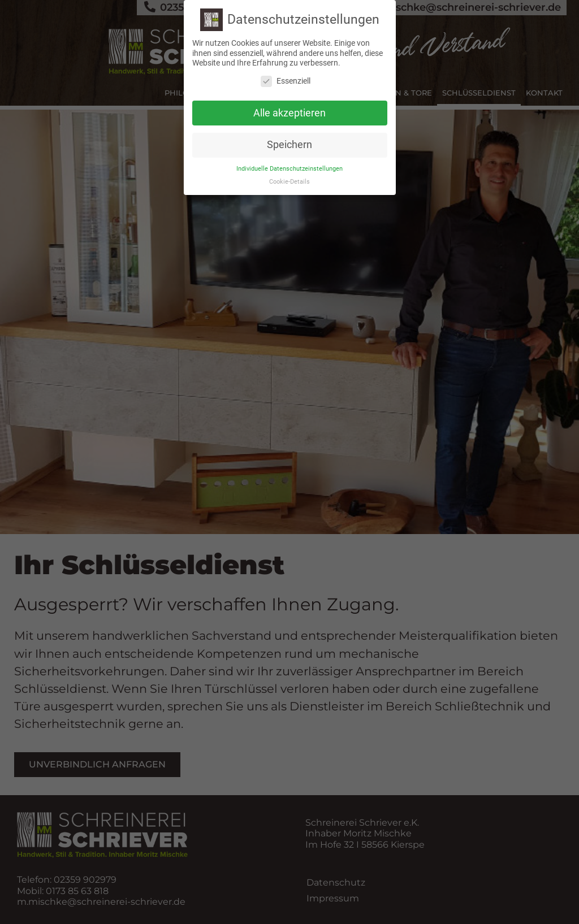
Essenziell (286, 81)
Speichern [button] (289, 145)
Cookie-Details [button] (289, 182)
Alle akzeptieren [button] (289, 112)
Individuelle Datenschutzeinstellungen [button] (289, 169)
